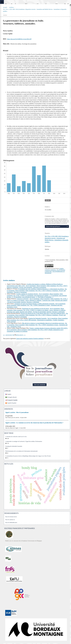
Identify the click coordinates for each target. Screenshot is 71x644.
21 (18, 335)
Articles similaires (9, 280)
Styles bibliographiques (53, 226)
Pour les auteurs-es (10, 520)
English (9, 394)
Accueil (5, 7)
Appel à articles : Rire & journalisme (17, 412)
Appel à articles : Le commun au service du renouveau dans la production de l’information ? (34, 423)
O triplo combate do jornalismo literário (27, 294)
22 (20, 335)
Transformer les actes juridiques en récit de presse (36, 309)
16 (10, 335)
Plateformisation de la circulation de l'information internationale (21, 451)
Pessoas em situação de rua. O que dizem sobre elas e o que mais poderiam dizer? (43, 313)
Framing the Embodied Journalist (38, 318)
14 (7, 335)
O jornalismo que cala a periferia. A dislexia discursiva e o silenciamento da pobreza (41, 289)
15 (8, 335)
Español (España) (12, 403)
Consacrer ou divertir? (23, 299)
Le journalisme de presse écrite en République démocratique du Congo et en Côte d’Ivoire (28, 456)
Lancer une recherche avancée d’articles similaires (30, 339)
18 (13, 335)
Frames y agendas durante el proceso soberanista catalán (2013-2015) (49, 328)
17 (12, 335)
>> (25, 335)
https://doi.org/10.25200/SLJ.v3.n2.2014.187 (19, 39)
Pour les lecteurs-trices (11, 517)
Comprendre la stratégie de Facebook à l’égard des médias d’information (24, 441)
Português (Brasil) (12, 397)
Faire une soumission (40, 385)
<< (4, 335)
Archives (11, 7)
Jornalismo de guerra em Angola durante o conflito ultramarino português (35, 304)
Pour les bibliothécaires (11, 522)
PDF (48, 200)
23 (22, 335)
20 (17, 335)
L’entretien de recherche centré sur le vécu (16, 437)
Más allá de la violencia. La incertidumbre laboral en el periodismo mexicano (43, 323)
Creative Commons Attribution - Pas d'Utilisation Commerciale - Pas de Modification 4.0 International (55, 271)
